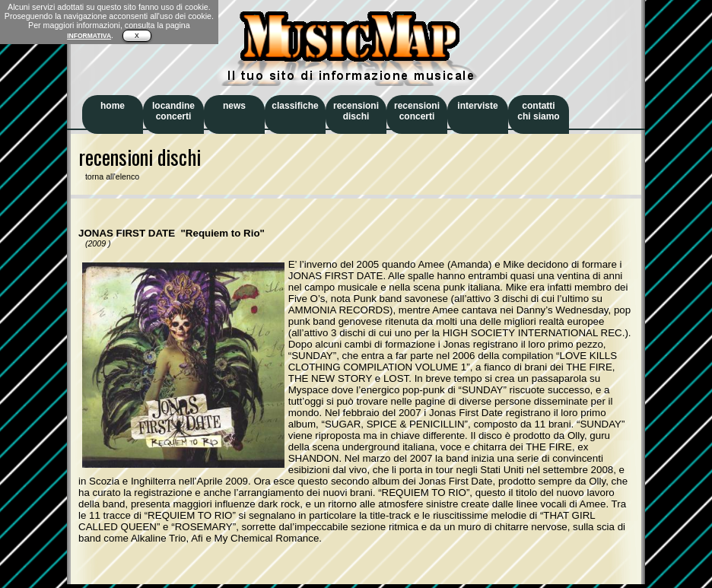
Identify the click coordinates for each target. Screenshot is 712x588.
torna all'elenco (109, 176)
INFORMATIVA (89, 36)
